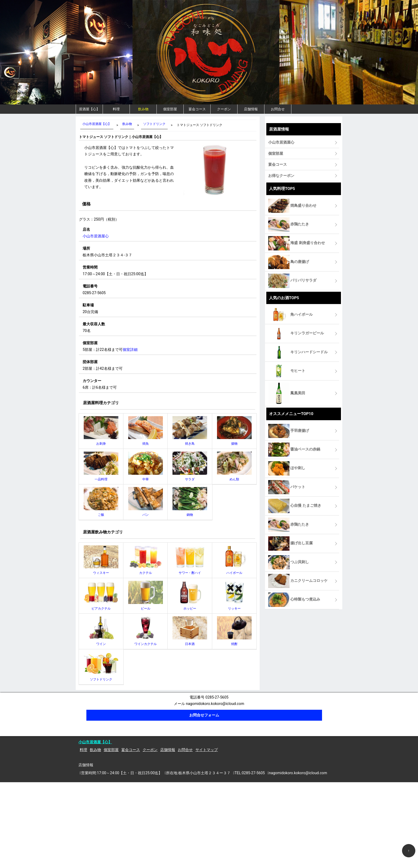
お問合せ (278, 109)
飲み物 (143, 109)
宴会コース (197, 109)
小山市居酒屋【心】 (95, 742)
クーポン (224, 109)
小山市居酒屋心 (96, 236)
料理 (116, 109)
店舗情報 (251, 109)
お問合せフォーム (204, 715)
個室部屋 (170, 109)
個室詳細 (130, 350)
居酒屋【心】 (89, 109)
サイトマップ (207, 750)
